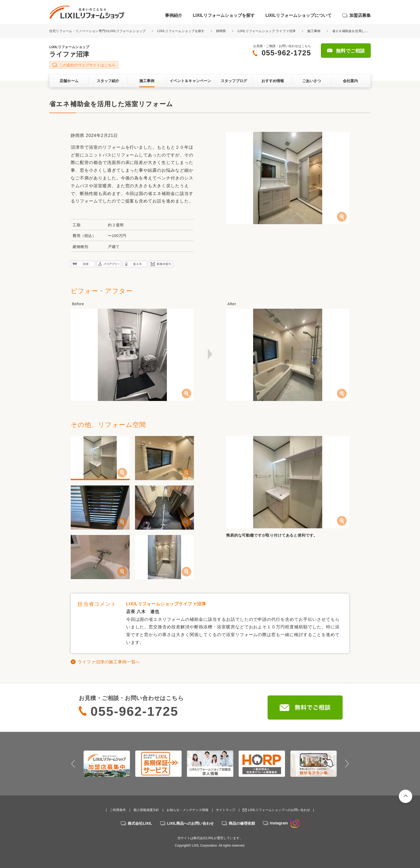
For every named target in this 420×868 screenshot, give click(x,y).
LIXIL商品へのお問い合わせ (190, 823)
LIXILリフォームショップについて (299, 15)
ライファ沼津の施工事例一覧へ (109, 662)
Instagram (285, 823)
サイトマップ (226, 810)
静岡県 (221, 31)
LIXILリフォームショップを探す (224, 15)
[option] (107, 764)
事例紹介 (174, 15)
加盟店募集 (360, 15)
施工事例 (314, 31)
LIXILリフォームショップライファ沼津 (166, 604)
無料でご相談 (350, 51)
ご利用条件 (118, 810)
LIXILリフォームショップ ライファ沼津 (267, 31)
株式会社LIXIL (140, 823)
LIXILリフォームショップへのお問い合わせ (279, 810)
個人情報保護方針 (146, 810)
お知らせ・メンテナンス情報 (187, 810)
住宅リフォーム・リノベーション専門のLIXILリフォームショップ (98, 31)
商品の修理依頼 (242, 823)
